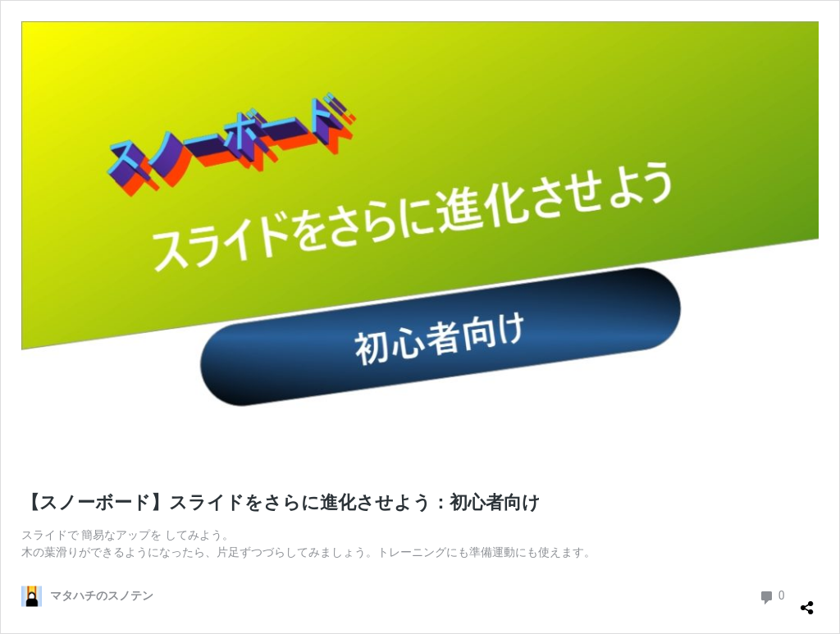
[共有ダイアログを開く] (807, 601)
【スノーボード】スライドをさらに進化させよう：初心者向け (281, 502)
